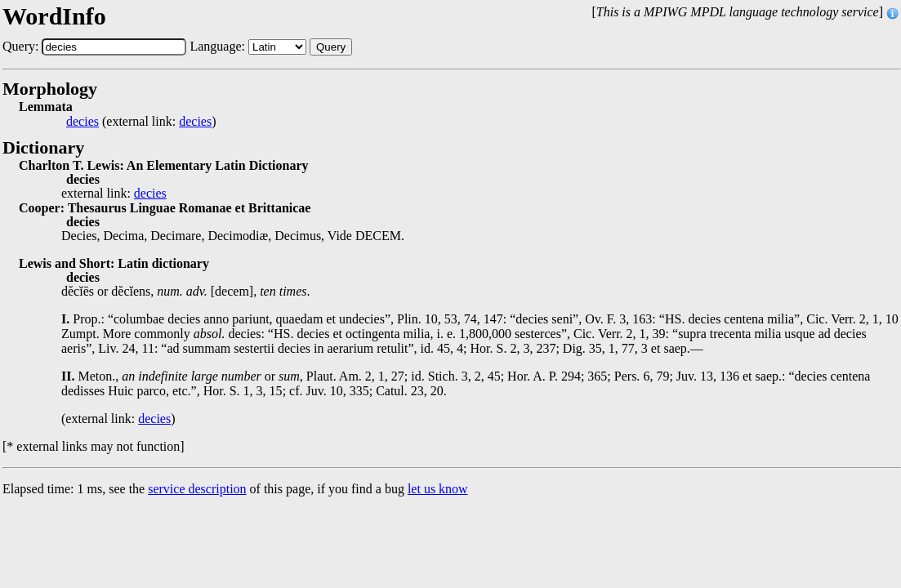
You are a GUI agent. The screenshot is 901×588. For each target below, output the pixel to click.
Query (331, 47)
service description (197, 489)
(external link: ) (141, 122)
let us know (438, 489)
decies (83, 122)
